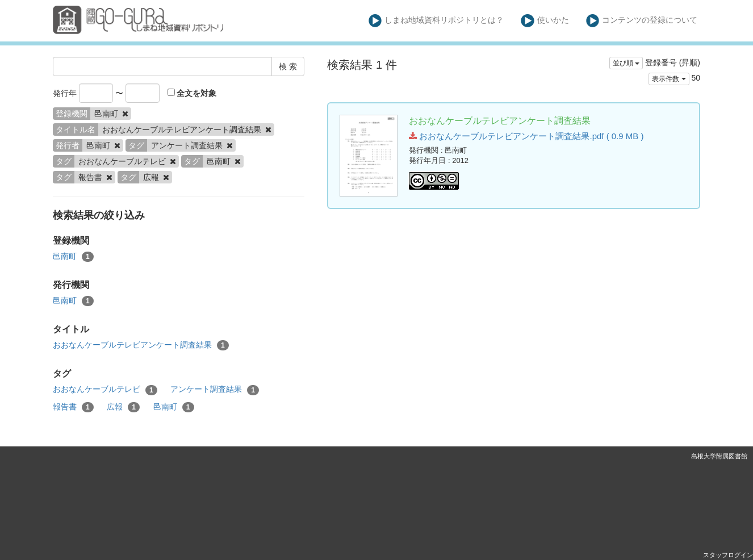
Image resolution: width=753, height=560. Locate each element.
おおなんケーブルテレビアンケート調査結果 (141, 345)
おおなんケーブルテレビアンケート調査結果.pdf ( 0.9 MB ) (526, 136)
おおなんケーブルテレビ (105, 390)
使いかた (545, 21)
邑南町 (73, 257)
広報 (123, 407)
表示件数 (669, 79)
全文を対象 (192, 93)
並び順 (626, 63)
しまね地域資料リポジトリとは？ (436, 21)
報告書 (73, 407)
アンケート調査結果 (215, 390)
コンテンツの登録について (642, 21)
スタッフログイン (728, 555)
